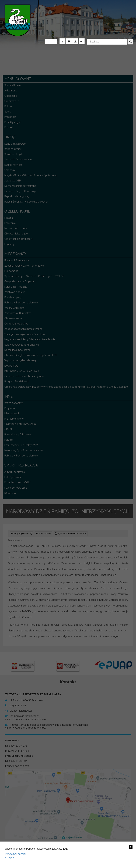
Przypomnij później (15, 854)
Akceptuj (10, 857)
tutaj (66, 849)
